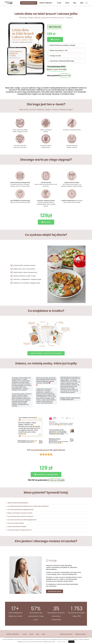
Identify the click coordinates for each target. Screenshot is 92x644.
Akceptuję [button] (71, 642)
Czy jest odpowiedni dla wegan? (17, 527)
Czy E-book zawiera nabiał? (16, 523)
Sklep (82, 3)
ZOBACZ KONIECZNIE (46, 3)
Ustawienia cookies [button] (62, 642)
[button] (55, 39)
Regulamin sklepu (80, 634)
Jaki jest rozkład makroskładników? (18, 503)
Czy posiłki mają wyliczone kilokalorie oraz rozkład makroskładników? (28, 506)
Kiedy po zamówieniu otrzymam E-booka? (20, 513)
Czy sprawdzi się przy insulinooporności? (20, 530)
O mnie (59, 3)
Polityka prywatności (66, 634)
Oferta (67, 3)
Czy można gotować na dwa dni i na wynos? (20, 516)
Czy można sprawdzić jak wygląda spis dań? (21, 510)
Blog (75, 3)
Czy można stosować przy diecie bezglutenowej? (22, 520)
